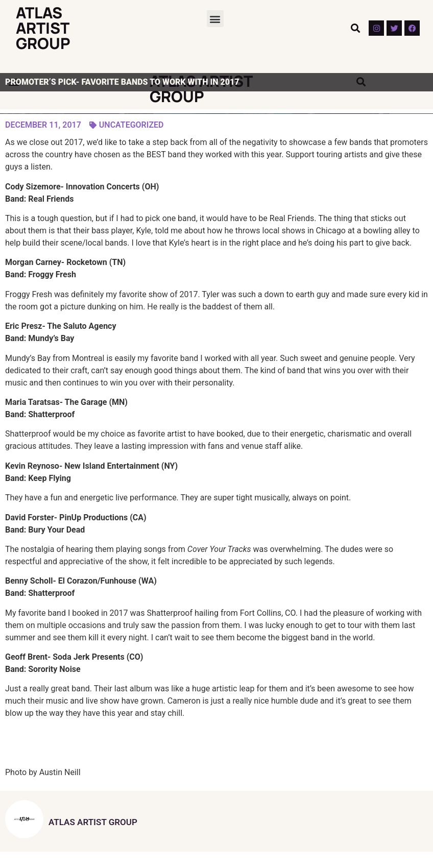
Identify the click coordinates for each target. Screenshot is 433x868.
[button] (215, 19)
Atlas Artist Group (43, 28)
